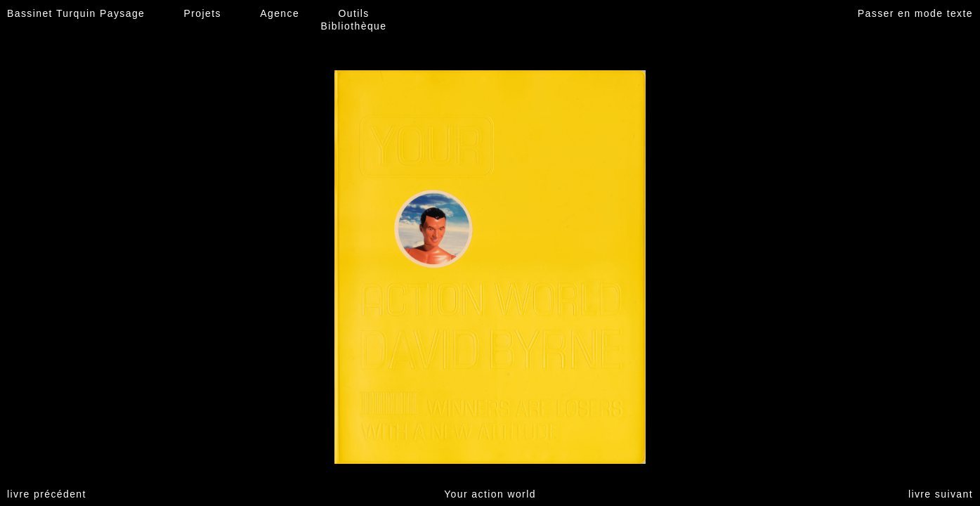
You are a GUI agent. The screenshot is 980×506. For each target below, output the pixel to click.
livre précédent (47, 494)
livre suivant (941, 494)
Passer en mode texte (915, 13)
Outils (353, 13)
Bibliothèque (354, 26)
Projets (203, 13)
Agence (280, 13)
